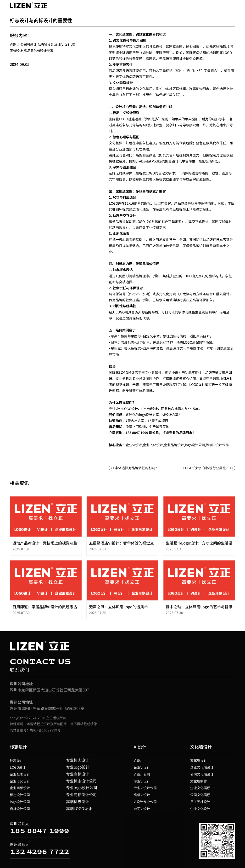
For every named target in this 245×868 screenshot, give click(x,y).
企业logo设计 (20, 783)
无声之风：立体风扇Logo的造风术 (118, 609)
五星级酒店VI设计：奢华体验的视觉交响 (121, 547)
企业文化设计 (200, 811)
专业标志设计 (78, 762)
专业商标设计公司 (81, 797)
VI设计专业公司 (145, 804)
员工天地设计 (200, 804)
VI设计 (140, 749)
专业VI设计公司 (145, 790)
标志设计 (18, 749)
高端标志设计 (78, 804)
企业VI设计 (134, 445)
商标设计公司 (20, 811)
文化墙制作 (199, 783)
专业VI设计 (142, 783)
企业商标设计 (20, 790)
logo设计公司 (195, 445)
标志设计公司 (20, 797)
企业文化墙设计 (202, 769)
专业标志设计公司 (81, 783)
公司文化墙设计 (202, 776)
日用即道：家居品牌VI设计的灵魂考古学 (45, 611)
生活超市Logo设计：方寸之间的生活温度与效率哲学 (199, 547)
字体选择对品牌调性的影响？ (137, 468)
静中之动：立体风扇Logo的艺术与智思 (199, 609)
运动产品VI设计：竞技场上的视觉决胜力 (45, 547)
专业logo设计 (78, 769)
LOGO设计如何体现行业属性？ (206, 468)
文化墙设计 (201, 749)
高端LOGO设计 (79, 810)
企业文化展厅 (200, 790)
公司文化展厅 (200, 797)
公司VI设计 (142, 811)
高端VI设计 (142, 797)
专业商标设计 (78, 776)
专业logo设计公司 (82, 790)
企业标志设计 (20, 776)
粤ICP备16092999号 (45, 732)
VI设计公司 (142, 776)
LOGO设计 (18, 769)
